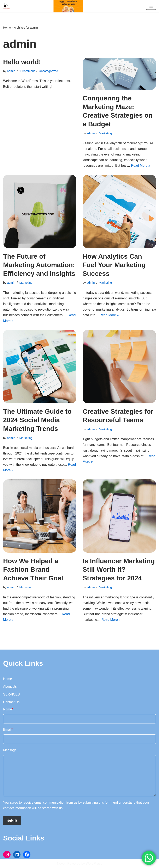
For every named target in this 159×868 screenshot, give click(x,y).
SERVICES (11, 694)
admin (11, 71)
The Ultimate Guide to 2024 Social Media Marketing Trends (37, 420)
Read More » (141, 166)
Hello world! (22, 62)
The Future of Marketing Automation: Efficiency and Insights (39, 265)
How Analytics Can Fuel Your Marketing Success (114, 265)
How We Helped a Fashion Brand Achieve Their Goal (33, 570)
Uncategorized (49, 71)
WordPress (94, 864)
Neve (61, 864)
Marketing (105, 133)
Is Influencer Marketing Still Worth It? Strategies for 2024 (119, 570)
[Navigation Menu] (151, 6)
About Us (10, 687)
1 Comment (27, 71)
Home (7, 28)
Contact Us (11, 702)
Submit (12, 821)
